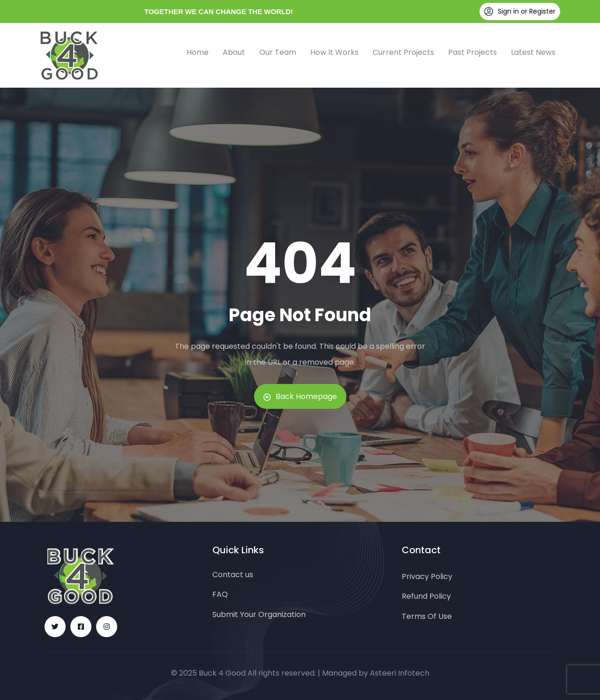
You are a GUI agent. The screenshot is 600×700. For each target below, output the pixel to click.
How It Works (334, 52)
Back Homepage (300, 396)
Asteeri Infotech (400, 673)
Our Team (278, 52)
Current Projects (403, 52)
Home (198, 52)
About (234, 52)
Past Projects (472, 52)
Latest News (533, 52)
